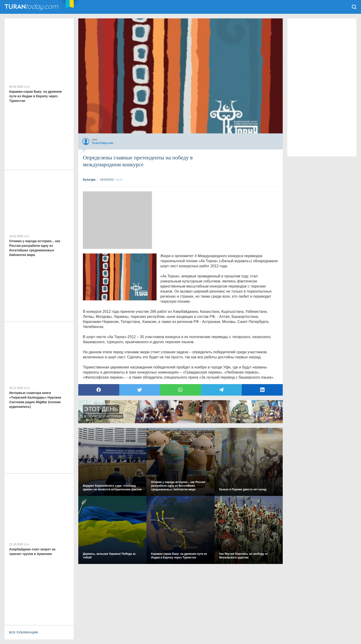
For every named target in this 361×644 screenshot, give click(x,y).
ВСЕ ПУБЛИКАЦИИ (24, 632)
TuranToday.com (32, 7)
